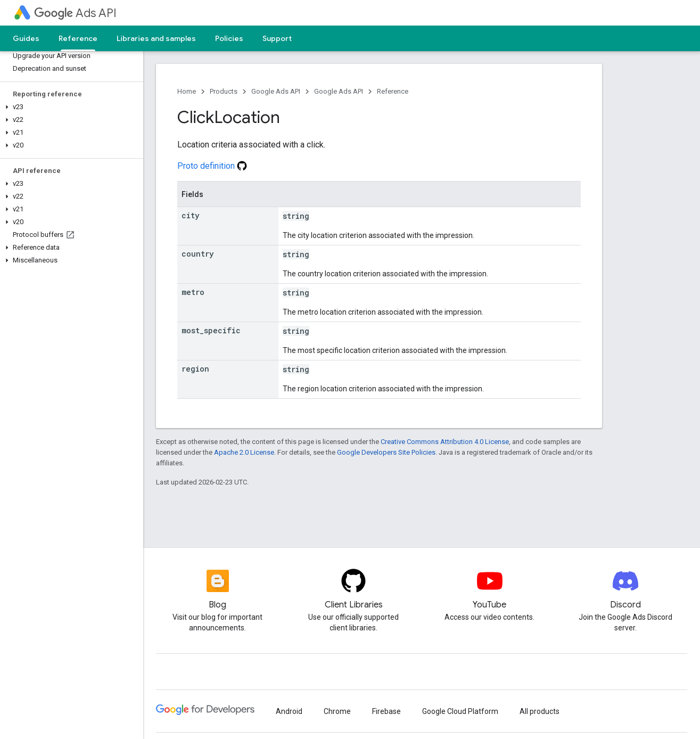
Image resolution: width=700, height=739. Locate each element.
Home (187, 91)
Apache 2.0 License (244, 452)
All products (540, 711)
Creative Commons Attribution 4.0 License (445, 442)
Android (289, 711)
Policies (229, 38)
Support (277, 38)
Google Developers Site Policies (386, 452)
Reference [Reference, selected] (78, 38)
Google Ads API (276, 91)
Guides (26, 38)
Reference (393, 91)
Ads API (75, 13)
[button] (69, 107)
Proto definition (212, 166)
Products (224, 91)
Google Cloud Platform (460, 711)
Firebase (386, 711)
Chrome (337, 711)
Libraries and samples (156, 38)
